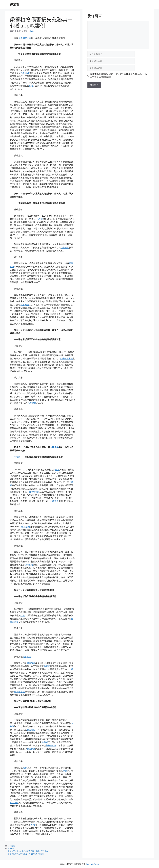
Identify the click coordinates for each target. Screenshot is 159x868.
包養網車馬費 (25, 38)
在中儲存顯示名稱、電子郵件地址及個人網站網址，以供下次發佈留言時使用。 (119, 76)
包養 (31, 86)
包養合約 (65, 247)
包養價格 (54, 447)
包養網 (40, 219)
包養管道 (31, 730)
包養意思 (54, 501)
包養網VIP (25, 73)
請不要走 (11, 846)
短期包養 (29, 565)
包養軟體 (25, 305)
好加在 (15, 4)
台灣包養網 (34, 492)
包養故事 (31, 663)
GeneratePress (92, 864)
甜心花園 (14, 803)
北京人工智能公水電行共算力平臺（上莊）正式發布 (28, 851)
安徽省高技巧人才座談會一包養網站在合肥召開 (26, 854)
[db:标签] (11, 848)
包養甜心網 (51, 745)
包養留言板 (19, 692)
